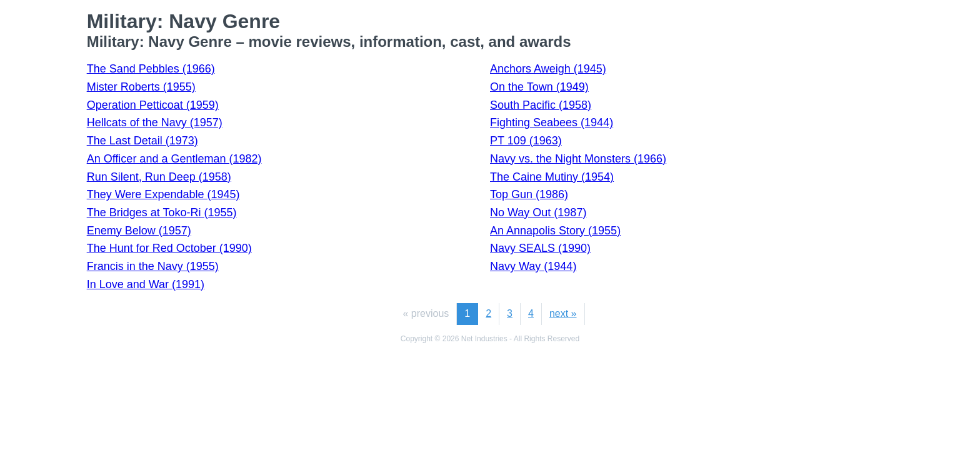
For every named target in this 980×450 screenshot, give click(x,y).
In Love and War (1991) (146, 284)
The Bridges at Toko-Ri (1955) (162, 212)
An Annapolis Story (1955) (555, 231)
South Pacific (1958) (541, 105)
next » (563, 313)
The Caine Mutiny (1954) (552, 177)
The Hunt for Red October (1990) (169, 248)
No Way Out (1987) (538, 212)
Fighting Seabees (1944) (552, 122)
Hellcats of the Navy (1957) (155, 122)
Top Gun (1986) (529, 194)
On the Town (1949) (539, 87)
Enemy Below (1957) (139, 231)
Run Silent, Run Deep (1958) (159, 177)
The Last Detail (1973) (142, 141)
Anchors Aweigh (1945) (548, 69)
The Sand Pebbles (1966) (151, 69)
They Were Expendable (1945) (163, 194)
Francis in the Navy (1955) (153, 266)
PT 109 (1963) (526, 141)
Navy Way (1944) (533, 266)
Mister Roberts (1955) (141, 87)
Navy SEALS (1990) (540, 248)
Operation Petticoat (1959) (153, 105)
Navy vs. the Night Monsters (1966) (578, 159)
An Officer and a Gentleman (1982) (174, 159)
